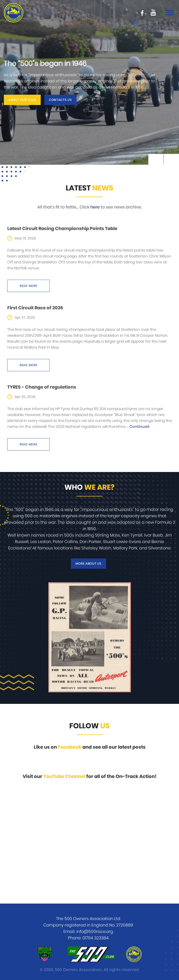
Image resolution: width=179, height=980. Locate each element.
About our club (22, 100)
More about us (88, 564)
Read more (40, 281)
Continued (130, 425)
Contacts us (60, 100)
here (95, 207)
